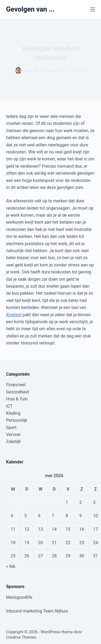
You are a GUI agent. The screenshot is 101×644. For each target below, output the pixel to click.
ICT (9, 406)
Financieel (16, 385)
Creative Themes (21, 637)
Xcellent (14, 315)
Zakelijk (13, 441)
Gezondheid (18, 392)
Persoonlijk (17, 420)
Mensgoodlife (19, 597)
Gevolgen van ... (31, 9)
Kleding (13, 413)
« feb (11, 566)
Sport (11, 427)
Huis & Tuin (17, 399)
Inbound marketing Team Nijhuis (37, 611)
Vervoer (79, 71)
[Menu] (93, 9)
